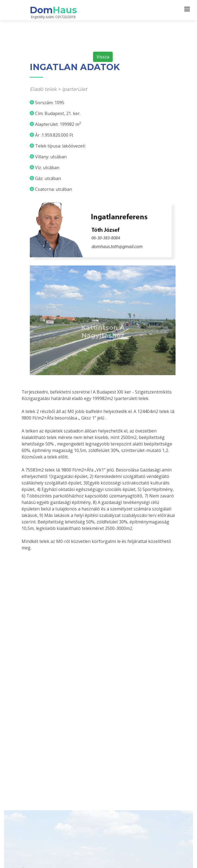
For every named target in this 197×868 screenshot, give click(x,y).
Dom (53, 10)
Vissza (106, 69)
